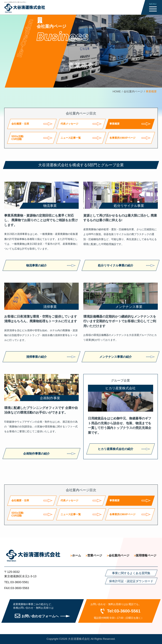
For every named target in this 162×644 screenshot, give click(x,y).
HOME (117, 91)
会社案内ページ (133, 91)
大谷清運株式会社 (79, 639)
